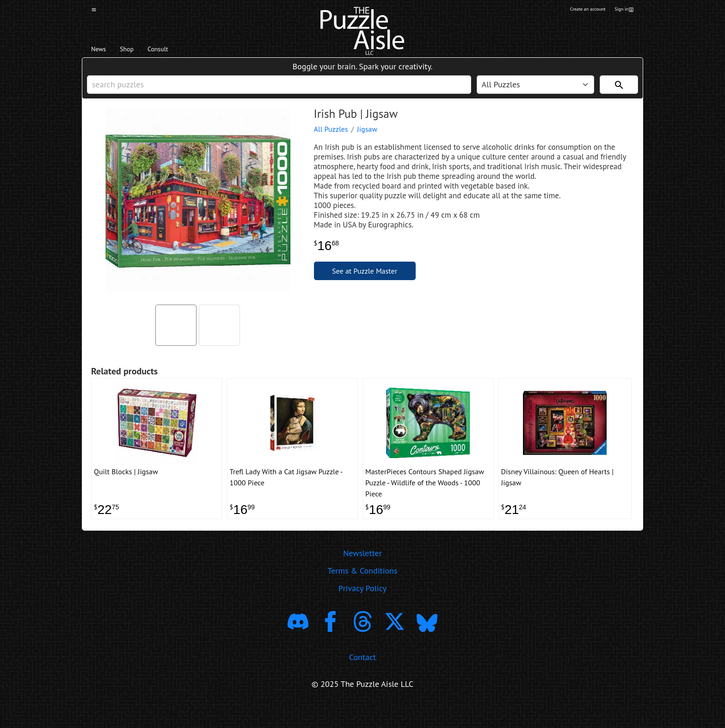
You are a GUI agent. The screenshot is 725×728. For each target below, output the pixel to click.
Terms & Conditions (362, 592)
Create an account (575, 11)
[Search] (619, 93)
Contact (362, 678)
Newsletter (362, 575)
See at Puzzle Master (365, 284)
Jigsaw (367, 142)
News (103, 51)
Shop (139, 51)
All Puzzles (331, 142)
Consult (181, 51)
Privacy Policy (362, 610)
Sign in (623, 11)
